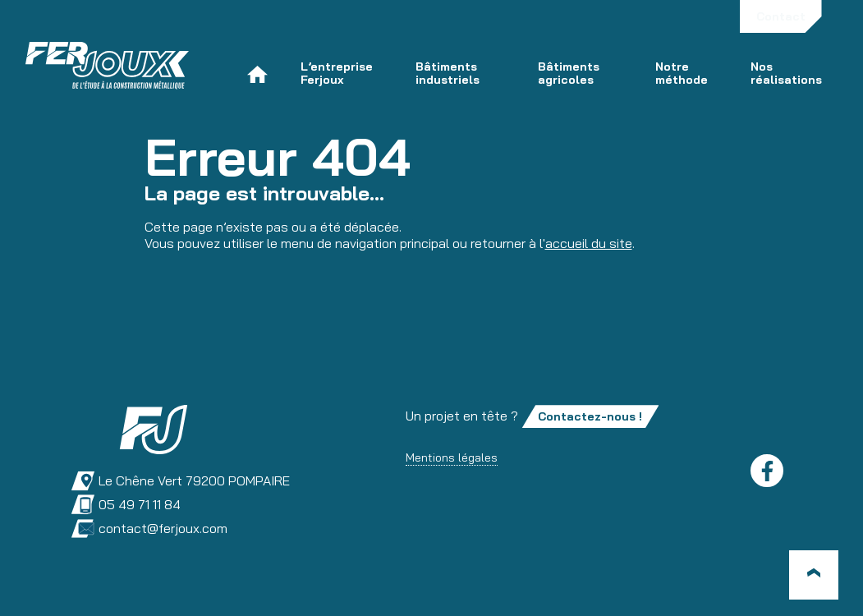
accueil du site (589, 243)
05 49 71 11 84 (126, 505)
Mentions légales (452, 457)
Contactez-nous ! (590, 416)
